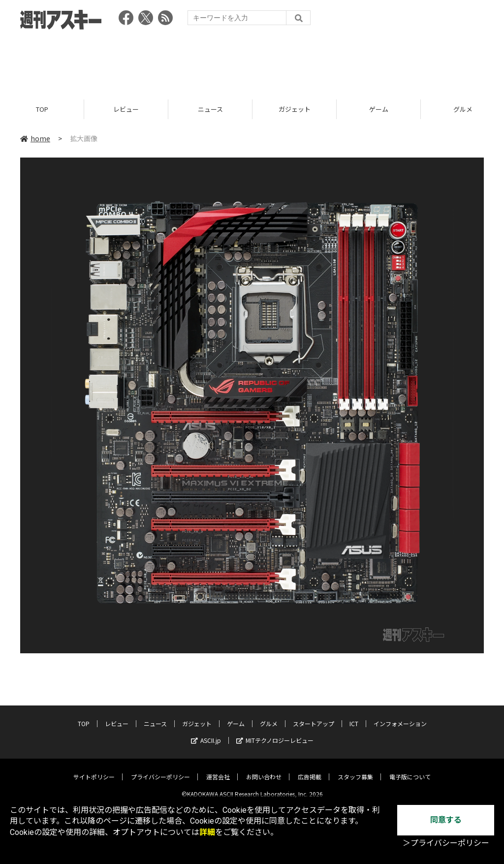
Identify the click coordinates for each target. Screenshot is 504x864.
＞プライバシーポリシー (446, 843)
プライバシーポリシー (160, 769)
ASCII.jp (206, 733)
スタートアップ (314, 716)
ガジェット (295, 110)
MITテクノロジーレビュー (275, 733)
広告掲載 (310, 769)
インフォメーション (400, 716)
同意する (446, 820)
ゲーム (379, 110)
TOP (42, 110)
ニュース (210, 110)
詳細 (207, 832)
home (35, 139)
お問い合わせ (264, 769)
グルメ (269, 716)
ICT (354, 716)
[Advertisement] (252, 62)
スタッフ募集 (355, 769)
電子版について (410, 769)
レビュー (126, 110)
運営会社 (218, 769)
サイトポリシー (94, 769)
